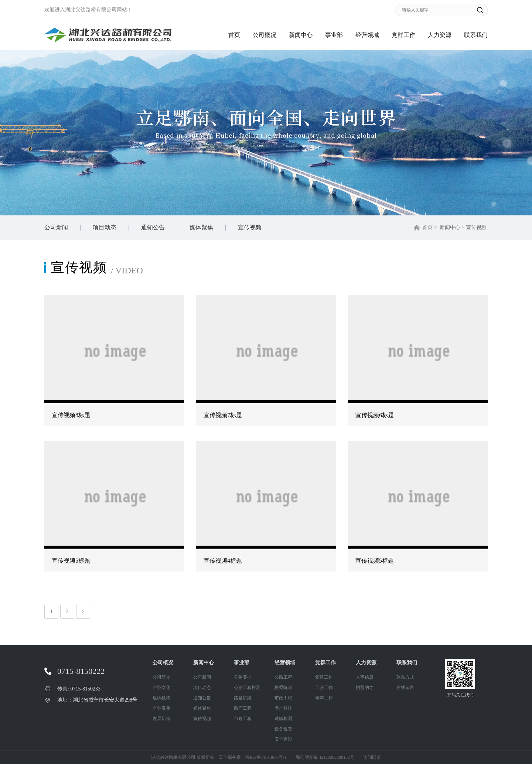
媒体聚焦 (201, 227)
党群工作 (403, 35)
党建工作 (324, 677)
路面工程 (243, 708)
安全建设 (283, 739)
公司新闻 (56, 227)
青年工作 (324, 698)
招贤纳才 (365, 688)
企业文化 (161, 688)
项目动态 (105, 227)
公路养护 (243, 677)
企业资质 (161, 708)
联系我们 (476, 35)
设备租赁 (283, 729)
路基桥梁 (243, 698)
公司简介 (161, 677)
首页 (234, 35)
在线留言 (405, 688)
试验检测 (283, 719)
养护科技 (283, 708)
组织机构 (161, 698)
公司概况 (265, 35)
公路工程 (283, 677)
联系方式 (405, 677)
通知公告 (153, 227)
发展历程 (161, 719)
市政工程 (243, 719)
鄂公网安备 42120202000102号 (325, 757)
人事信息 (365, 677)
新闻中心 (301, 35)
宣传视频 (250, 227)
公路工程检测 (247, 688)
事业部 (334, 35)
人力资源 (440, 35)
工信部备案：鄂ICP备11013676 (249, 757)
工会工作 (324, 688)
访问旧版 (372, 757)
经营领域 (367, 35)
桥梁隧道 (283, 688)
